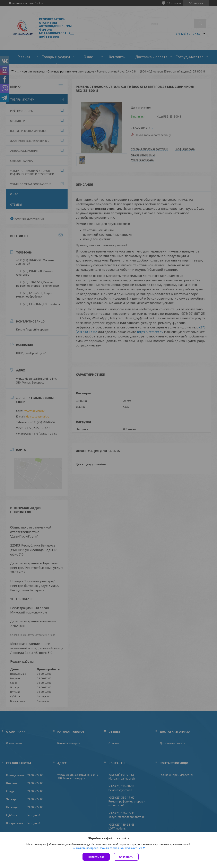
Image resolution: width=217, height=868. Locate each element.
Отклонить (126, 857)
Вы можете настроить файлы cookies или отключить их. (107, 848)
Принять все (96, 857)
